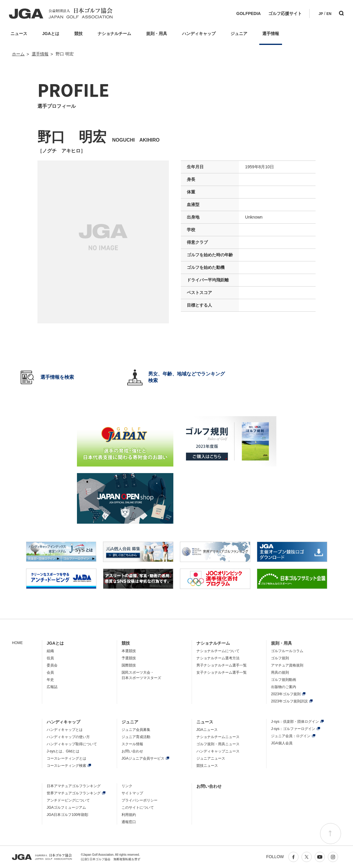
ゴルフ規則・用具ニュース (218, 744)
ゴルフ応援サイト (285, 13)
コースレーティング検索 (66, 766)
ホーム (18, 54)
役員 (50, 658)
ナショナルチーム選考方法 (218, 658)
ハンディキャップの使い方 (68, 737)
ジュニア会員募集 (136, 730)
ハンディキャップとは (65, 730)
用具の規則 (280, 672)
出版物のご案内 (284, 687)
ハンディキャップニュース (218, 751)
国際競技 (129, 665)
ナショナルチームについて (218, 651)
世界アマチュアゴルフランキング (74, 793)
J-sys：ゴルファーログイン (293, 729)
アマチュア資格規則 (287, 665)
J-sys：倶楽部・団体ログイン (295, 722)
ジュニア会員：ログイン (291, 736)
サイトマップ (132, 793)
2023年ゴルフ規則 (286, 694)
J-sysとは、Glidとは (63, 751)
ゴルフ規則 (280, 658)
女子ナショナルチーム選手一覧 (222, 672)
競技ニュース (207, 766)
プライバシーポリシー (140, 800)
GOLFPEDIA (249, 13)
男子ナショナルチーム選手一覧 (222, 665)
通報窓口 (129, 822)
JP (321, 14)
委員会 (52, 665)
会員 (50, 672)
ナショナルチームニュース (218, 737)
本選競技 (129, 651)
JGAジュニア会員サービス (143, 758)
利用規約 (129, 815)
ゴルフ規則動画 (284, 680)
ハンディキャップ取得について (72, 744)
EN (329, 14)
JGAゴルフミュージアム (66, 808)
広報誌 (52, 687)
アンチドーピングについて (68, 800)
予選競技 (129, 658)
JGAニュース (207, 730)
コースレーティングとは (66, 758)
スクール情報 (132, 744)
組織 (50, 651)
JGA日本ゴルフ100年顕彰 (68, 815)
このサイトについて (138, 808)
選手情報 (40, 54)
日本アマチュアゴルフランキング (74, 786)
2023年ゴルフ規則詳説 (289, 701)
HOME (17, 643)
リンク (127, 786)
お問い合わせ (132, 751)
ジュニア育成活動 (136, 737)
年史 (50, 680)
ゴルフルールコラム (287, 651)
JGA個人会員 (282, 743)
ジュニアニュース (211, 758)
